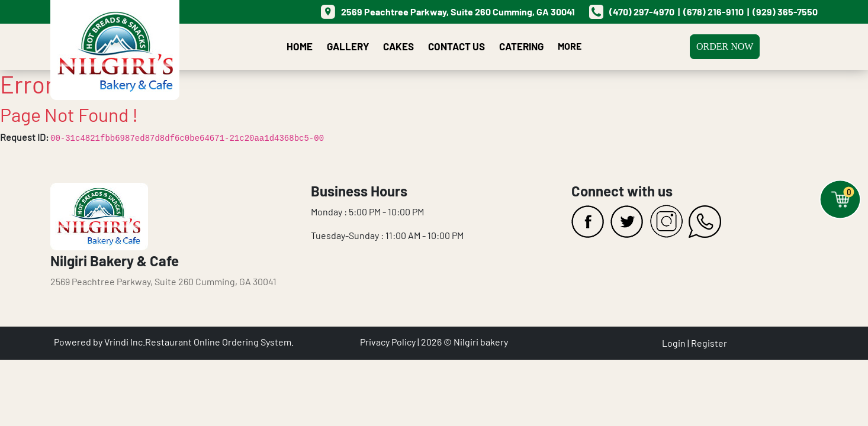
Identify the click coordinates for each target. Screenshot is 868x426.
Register (709, 343)
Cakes (398, 46)
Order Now (725, 46)
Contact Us (456, 46)
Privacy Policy (388, 342)
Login (674, 343)
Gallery (348, 46)
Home (300, 46)
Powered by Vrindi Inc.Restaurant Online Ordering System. (174, 342)
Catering (521, 46)
